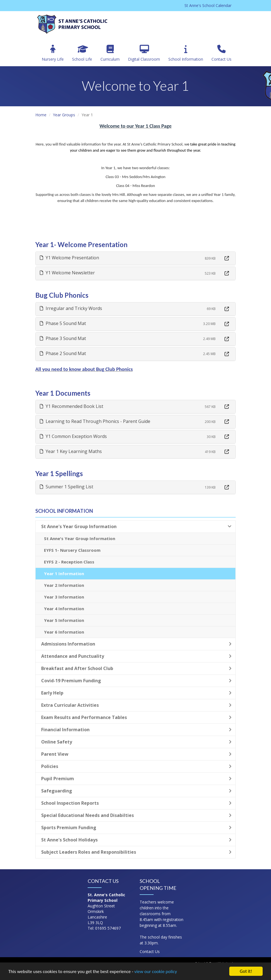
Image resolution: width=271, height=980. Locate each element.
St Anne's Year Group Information (136, 526)
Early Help (136, 693)
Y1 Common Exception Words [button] (73, 436)
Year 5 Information (64, 620)
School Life (82, 53)
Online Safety (136, 742)
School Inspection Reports (136, 803)
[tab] (135, 258)
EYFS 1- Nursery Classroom (72, 550)
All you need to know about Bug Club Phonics (84, 369)
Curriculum (110, 53)
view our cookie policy (156, 972)
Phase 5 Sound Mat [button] (63, 323)
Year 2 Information (64, 585)
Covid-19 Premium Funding (136, 681)
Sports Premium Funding (136, 828)
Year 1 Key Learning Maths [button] (71, 451)
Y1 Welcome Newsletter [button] (67, 273)
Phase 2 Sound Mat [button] (63, 353)
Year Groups (64, 115)
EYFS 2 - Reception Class (69, 562)
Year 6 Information (64, 632)
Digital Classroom (144, 53)
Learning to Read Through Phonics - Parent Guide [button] (95, 421)
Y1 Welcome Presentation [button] (69, 258)
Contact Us (221, 53)
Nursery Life (53, 53)
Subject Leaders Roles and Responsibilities (136, 852)
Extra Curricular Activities (136, 705)
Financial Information (136, 730)
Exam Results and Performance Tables (136, 717)
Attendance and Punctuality (136, 656)
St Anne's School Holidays (136, 840)
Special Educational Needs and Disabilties (136, 815)
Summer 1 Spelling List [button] (66, 487)
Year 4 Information (64, 609)
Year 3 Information (64, 597)
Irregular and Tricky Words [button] (71, 308)
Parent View (136, 754)
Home (41, 115)
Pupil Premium (136, 779)
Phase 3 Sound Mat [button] (63, 338)
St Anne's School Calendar (208, 5)
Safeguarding (136, 791)
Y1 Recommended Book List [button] (72, 406)
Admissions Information (136, 644)
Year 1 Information (64, 573)
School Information (186, 53)
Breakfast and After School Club (136, 668)
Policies (136, 766)
